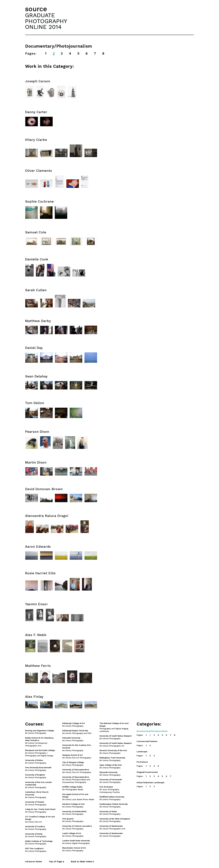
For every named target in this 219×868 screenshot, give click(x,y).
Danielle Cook (37, 259)
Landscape (142, 752)
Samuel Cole (36, 232)
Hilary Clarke (36, 140)
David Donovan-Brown (44, 489)
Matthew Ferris (38, 666)
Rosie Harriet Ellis (40, 573)
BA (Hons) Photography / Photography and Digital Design (40, 753)
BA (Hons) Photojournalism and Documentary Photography (76, 780)
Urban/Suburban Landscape (150, 782)
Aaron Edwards (38, 547)
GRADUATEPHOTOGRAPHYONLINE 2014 (46, 21)
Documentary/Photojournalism (152, 731)
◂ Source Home (34, 861)
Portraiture (142, 762)
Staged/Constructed (147, 772)
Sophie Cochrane (39, 202)
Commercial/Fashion (147, 741)
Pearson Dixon (37, 432)
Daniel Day (34, 348)
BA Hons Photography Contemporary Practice (110, 790)
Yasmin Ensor (37, 604)
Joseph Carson (38, 81)
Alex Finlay (34, 697)
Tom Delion (35, 403)
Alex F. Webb (36, 635)
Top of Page (56, 861)
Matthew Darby (38, 321)
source (36, 9)
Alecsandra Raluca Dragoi (47, 516)
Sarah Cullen (36, 290)
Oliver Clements (39, 171)
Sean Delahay (36, 376)
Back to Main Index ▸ (82, 861)
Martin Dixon (36, 462)
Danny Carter (36, 112)
